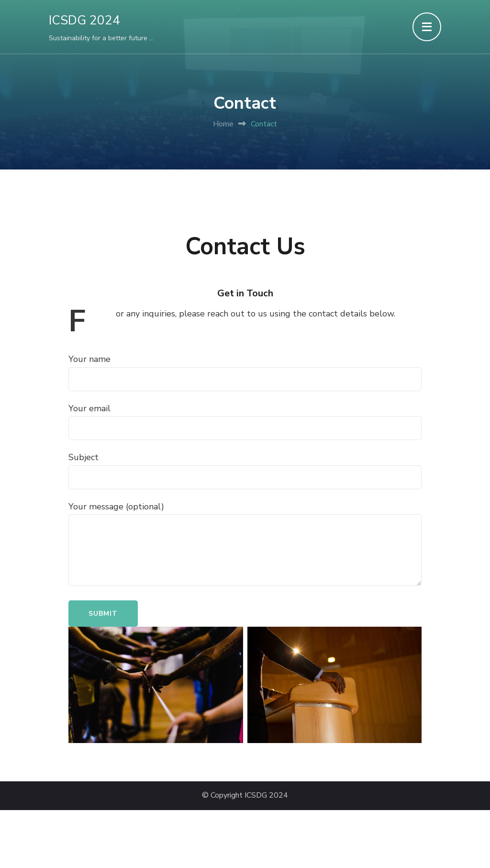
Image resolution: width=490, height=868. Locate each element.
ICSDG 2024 (84, 20)
